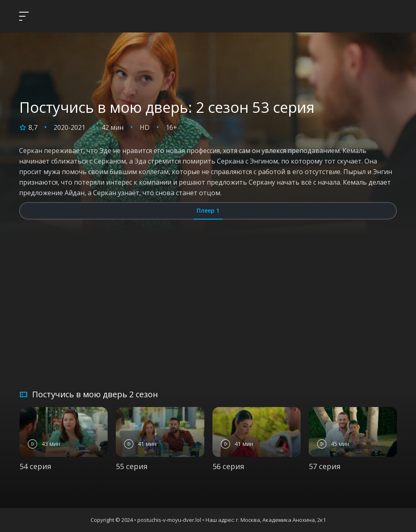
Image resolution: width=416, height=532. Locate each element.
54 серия (35, 466)
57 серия (325, 466)
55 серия (132, 466)
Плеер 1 (208, 210)
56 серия (228, 466)
